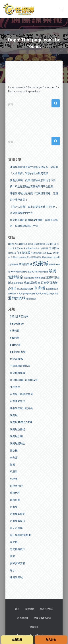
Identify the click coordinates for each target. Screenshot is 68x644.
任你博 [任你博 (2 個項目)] (53, 248)
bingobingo (17, 324)
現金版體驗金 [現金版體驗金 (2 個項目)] (32, 283)
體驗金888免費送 (43, 618)
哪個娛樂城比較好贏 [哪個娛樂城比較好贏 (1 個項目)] (51, 257)
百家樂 (14, 507)
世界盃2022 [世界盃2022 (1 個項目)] (18, 248)
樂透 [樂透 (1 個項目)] (43, 278)
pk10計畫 (15, 345)
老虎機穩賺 (23, 618)
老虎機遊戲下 (18, 549)
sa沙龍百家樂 (18, 352)
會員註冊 (34, 627)
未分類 (14, 458)
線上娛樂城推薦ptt (20, 535)
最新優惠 (30, 609)
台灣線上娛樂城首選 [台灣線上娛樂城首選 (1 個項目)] (20, 257)
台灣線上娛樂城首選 (21, 394)
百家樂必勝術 (18, 514)
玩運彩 (14, 472)
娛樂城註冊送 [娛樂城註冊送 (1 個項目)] (21, 272)
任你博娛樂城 (18, 373)
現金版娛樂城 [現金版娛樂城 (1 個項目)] (17, 283)
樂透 (13, 465)
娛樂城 (14, 415)
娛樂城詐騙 (16, 436)
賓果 (13, 556)
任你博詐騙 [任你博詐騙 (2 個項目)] (23, 253)
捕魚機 (14, 451)
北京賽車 (15, 387)
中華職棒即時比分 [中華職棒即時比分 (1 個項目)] (32, 248)
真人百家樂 (16, 528)
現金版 (14, 479)
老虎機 (14, 542)
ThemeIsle (46, 635)
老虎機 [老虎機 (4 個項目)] (39, 288)
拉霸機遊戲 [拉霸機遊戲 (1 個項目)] (29, 278)
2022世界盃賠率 (19, 317)
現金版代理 (16, 486)
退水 (13, 570)
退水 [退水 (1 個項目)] (57, 294)
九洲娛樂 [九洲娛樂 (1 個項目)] (44, 248)
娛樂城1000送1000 (21, 422)
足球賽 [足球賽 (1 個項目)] (51, 294)
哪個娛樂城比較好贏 (21, 408)
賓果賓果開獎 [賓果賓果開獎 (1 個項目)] (42, 294)
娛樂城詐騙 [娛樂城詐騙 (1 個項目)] (33, 272)
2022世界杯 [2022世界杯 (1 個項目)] (13, 244)
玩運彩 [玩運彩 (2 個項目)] (50, 278)
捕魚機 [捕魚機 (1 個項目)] (37, 278)
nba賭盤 (15, 338)
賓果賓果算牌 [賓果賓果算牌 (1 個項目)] (29, 294)
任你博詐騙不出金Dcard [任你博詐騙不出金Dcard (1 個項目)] (42, 253)
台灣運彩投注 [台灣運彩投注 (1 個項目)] (35, 257)
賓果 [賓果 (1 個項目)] (21, 294)
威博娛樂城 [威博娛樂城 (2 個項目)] (25, 264)
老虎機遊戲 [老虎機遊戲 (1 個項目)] (51, 289)
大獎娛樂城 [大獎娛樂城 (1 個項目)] (13, 265)
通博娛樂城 (16, 577)
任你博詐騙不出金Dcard (24, 380)
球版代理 (15, 493)
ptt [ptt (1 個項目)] (55, 244)
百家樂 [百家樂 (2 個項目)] (45, 283)
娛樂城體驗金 (18, 443)
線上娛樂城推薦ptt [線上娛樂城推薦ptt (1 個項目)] (25, 289)
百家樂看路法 (18, 521)
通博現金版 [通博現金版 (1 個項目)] (31, 299)
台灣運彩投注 (18, 401)
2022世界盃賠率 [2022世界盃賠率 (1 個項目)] (26, 244)
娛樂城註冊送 (18, 429)
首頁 (17, 609)
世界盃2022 (17, 359)
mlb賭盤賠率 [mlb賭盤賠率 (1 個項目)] (40, 244)
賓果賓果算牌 (18, 563)
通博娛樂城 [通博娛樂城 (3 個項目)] (17, 298)
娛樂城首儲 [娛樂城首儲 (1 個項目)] (43, 272)
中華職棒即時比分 (20, 366)
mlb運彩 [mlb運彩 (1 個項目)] (50, 244)
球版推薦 (15, 500)
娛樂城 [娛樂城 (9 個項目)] (41, 263)
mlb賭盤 (15, 331)
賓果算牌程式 (47, 609)
